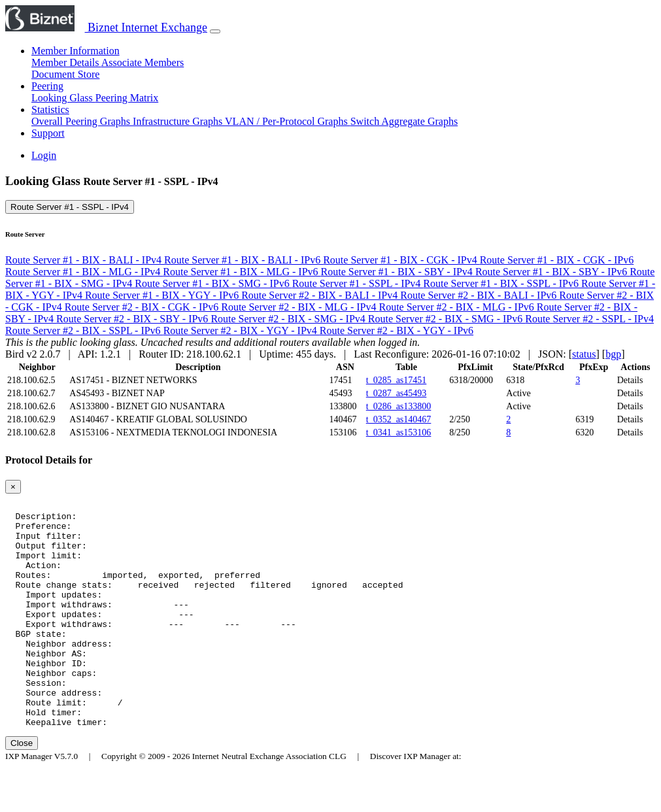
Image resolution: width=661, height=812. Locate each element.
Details (630, 380)
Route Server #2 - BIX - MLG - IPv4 (300, 307)
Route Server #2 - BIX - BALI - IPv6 (480, 295)
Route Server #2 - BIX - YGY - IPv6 (397, 330)
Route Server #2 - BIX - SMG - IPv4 (289, 319)
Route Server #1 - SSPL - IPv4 (70, 207)
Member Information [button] (76, 51)
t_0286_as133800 (399, 406)
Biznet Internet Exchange (106, 27)
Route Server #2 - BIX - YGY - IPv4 (242, 330)
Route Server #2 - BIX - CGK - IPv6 (143, 307)
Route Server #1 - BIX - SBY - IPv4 (398, 272)
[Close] (13, 487)
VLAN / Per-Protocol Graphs (288, 121)
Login (44, 155)
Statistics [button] (50, 110)
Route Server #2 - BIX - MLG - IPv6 (458, 307)
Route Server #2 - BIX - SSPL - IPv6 (84, 330)
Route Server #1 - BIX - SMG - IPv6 (213, 283)
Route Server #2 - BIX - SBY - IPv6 (133, 319)
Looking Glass (63, 98)
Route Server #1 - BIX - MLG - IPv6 (242, 272)
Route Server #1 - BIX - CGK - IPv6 (557, 260)
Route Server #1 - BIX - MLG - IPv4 (84, 272)
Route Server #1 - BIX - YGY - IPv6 (163, 295)
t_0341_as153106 (399, 432)
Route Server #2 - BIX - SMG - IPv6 (447, 319)
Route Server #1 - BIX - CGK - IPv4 (401, 260)
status (584, 354)
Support (48, 133)
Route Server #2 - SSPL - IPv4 (589, 319)
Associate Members (143, 62)
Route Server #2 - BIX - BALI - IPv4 (321, 295)
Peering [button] (47, 86)
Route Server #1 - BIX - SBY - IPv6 (552, 272)
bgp (613, 354)
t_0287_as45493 (397, 393)
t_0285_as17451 (397, 380)
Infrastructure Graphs (179, 121)
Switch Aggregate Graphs (404, 121)
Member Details (66, 62)
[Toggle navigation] (215, 31)
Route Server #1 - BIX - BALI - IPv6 (244, 260)
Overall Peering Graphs (82, 121)
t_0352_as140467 (399, 419)
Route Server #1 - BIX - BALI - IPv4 (85, 260)
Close (22, 788)
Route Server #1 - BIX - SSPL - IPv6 (502, 283)
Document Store (65, 74)
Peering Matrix (127, 98)
